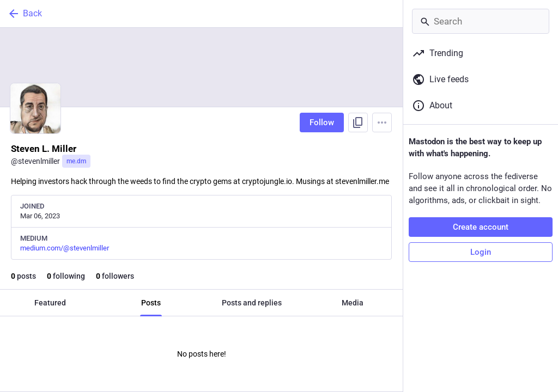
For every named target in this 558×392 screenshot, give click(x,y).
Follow (322, 122)
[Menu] (382, 122)
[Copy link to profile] (358, 122)
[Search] (481, 21)
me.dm (76, 161)
